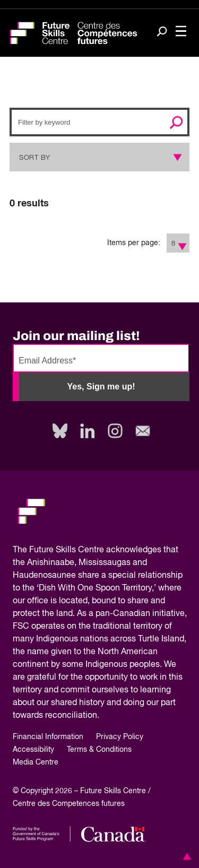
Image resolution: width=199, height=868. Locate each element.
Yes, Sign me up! (101, 387)
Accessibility (33, 750)
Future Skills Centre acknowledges (95, 550)
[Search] (162, 32)
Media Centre (36, 762)
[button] (185, 856)
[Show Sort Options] (175, 157)
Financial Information (48, 737)
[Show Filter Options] (183, 243)
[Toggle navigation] (181, 32)
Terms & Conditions (99, 750)
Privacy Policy (120, 737)
